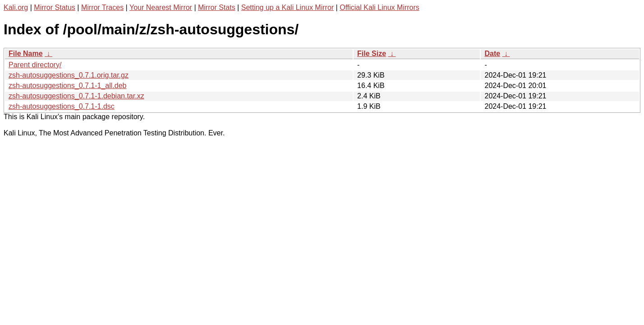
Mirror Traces (102, 7)
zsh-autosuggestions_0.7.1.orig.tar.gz (69, 75)
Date (492, 53)
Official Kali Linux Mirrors (379, 7)
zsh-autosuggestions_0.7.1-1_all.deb (68, 86)
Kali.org (16, 7)
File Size (372, 53)
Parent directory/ (35, 65)
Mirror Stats (217, 7)
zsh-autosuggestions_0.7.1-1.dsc (62, 106)
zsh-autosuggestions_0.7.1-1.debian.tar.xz (76, 96)
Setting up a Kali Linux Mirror (287, 7)
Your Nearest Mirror (161, 7)
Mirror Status (55, 7)
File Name (26, 53)
